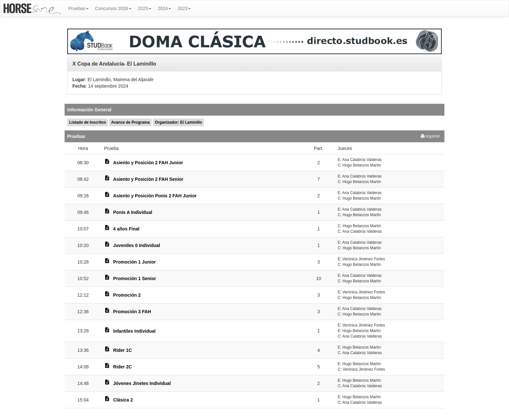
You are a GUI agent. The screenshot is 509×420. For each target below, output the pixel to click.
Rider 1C (123, 350)
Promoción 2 (127, 295)
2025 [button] (145, 8)
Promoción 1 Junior (135, 262)
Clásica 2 (123, 400)
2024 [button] (164, 8)
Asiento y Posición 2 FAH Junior (148, 163)
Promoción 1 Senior (135, 278)
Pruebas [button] (79, 8)
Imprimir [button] (430, 136)
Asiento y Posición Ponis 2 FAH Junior (155, 196)
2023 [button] (184, 8)
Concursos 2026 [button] (113, 8)
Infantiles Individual (135, 331)
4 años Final (126, 229)
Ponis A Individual (133, 212)
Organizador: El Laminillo (178, 122)
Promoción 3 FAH (132, 312)
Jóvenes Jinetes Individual (142, 383)
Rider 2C (123, 367)
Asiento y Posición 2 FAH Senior (148, 179)
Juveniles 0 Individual (137, 245)
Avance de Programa (130, 122)
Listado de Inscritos (87, 122)
